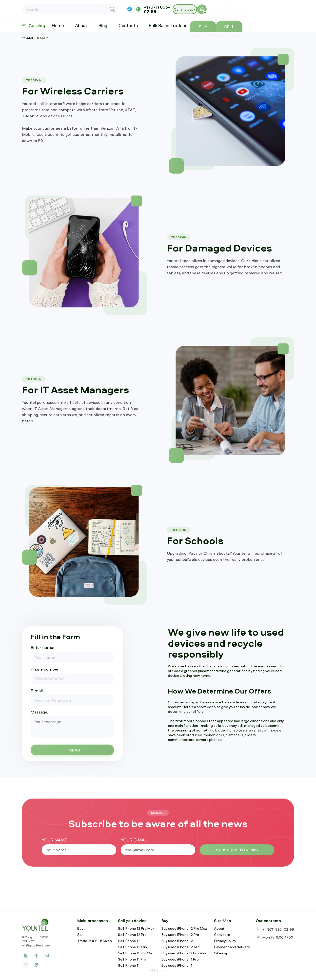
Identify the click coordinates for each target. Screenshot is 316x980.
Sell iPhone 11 (129, 965)
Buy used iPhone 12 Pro (180, 935)
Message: (39, 712)
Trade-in (193, 25)
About (85, 25)
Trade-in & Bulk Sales (95, 941)
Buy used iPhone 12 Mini (181, 947)
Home (62, 25)
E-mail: (37, 691)
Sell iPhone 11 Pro (132, 959)
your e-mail (134, 840)
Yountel (27, 38)
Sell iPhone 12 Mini (133, 947)
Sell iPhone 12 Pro (132, 935)
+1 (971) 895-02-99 (218, 9)
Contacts (132, 25)
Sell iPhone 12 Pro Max (136, 928)
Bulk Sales (163, 25)
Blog (107, 25)
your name (54, 840)
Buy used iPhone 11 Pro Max (184, 953)
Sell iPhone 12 (129, 941)
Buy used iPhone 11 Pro (180, 959)
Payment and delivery (232, 947)
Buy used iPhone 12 (177, 941)
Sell (281, 27)
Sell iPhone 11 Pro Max (136, 953)
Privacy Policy (225, 941)
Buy (254, 27)
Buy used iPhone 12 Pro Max (184, 928)
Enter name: (42, 647)
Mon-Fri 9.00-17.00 (274, 937)
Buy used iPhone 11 (177, 965)
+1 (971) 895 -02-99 (275, 929)
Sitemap (221, 953)
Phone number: (45, 669)
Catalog (34, 25)
